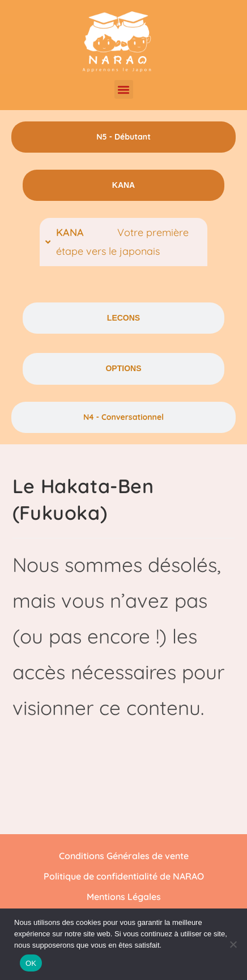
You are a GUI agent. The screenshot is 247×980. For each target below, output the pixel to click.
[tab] (123, 137)
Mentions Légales (124, 897)
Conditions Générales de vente (124, 856)
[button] (124, 89)
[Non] (233, 944)
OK (31, 963)
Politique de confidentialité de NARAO (124, 876)
